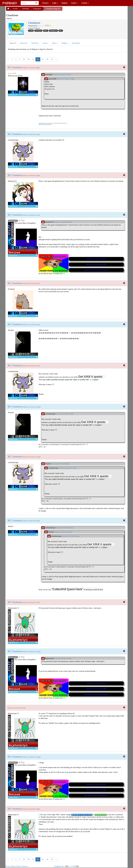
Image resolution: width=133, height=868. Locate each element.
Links (45, 43)
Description (76, 43)
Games (74, 3)
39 (24, 59)
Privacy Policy (10, 866)
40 (28, 59)
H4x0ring (26, 9)
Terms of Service (22, 866)
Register (65, 3)
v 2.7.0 (71, 866)
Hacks (13, 43)
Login (55, 3)
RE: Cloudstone (15, 67)
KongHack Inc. (59, 866)
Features (45, 3)
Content (85, 3)
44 (47, 59)
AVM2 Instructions (45, 124)
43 (43, 59)
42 (38, 59)
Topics (55, 43)
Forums (15, 9)
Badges (65, 43)
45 (52, 59)
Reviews (24, 43)
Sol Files (35, 43)
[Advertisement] (82, 10)
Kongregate (37, 9)
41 (33, 59)
